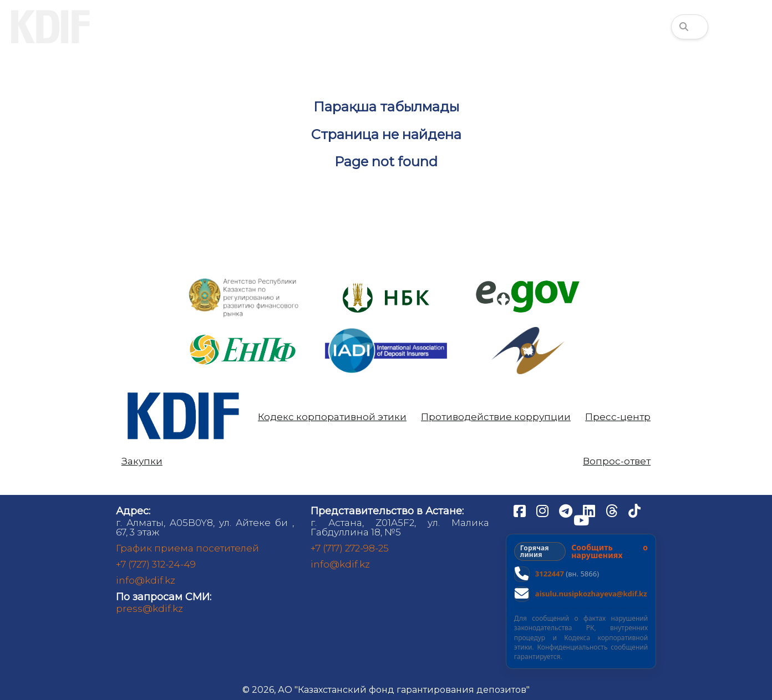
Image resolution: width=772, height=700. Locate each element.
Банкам (342, 27)
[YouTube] (581, 520)
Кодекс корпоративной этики (332, 417)
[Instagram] (544, 510)
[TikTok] (634, 510)
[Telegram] (567, 510)
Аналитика (441, 27)
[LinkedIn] (590, 510)
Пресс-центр (618, 417)
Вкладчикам (239, 27)
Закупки (142, 461)
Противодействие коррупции (496, 417)
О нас (141, 27)
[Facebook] (521, 510)
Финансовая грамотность (587, 27)
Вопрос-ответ (617, 461)
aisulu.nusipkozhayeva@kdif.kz (591, 594)
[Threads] (613, 510)
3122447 (550, 574)
